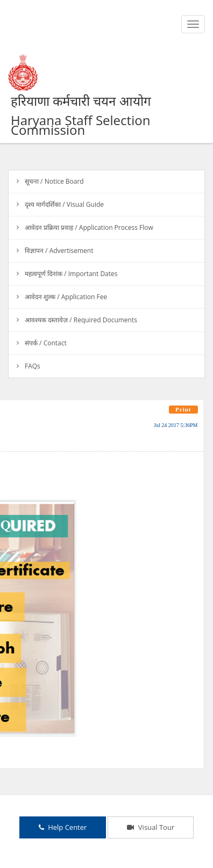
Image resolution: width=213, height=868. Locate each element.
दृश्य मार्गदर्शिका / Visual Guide (64, 204)
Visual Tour (151, 827)
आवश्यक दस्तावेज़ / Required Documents (81, 320)
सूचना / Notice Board (54, 181)
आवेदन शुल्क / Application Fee (66, 297)
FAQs (33, 366)
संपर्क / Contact (46, 343)
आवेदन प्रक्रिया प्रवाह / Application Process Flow (89, 227)
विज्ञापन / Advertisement (59, 251)
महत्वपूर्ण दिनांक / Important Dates (71, 274)
